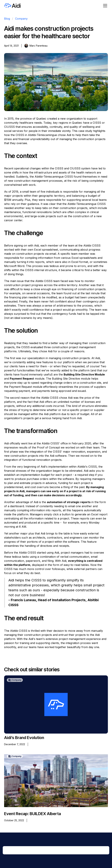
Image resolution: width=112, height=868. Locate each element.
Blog (7, 19)
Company (21, 19)
